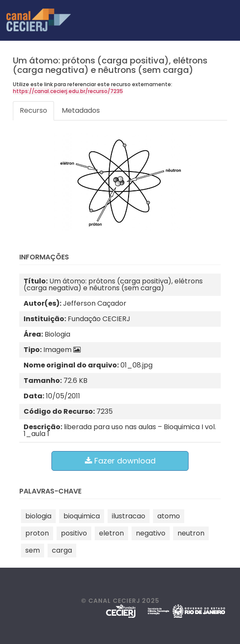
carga (62, 550)
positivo (74, 533)
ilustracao (129, 516)
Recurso (33, 110)
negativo (151, 533)
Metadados (81, 110)
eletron (111, 533)
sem (33, 550)
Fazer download (120, 461)
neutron (191, 533)
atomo (169, 516)
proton (37, 533)
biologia (38, 516)
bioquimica (82, 516)
